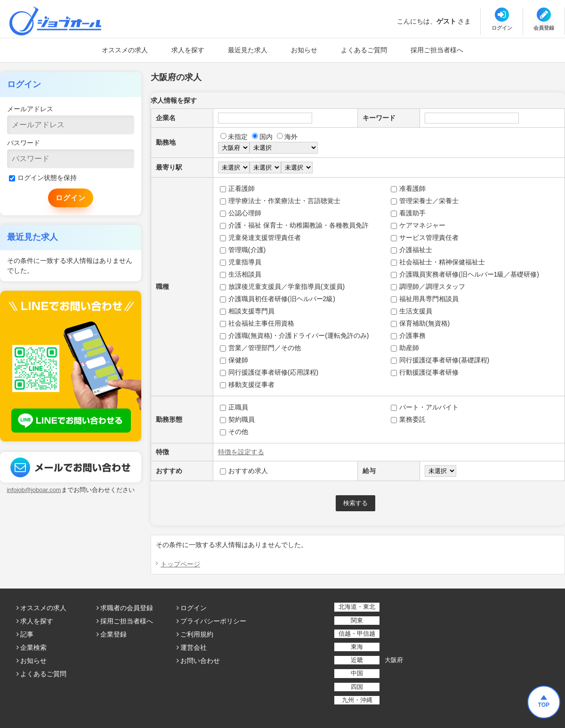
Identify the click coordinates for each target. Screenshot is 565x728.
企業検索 (33, 647)
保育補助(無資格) (420, 323)
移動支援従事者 (247, 384)
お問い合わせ (200, 661)
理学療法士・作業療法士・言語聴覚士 (280, 201)
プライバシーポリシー (213, 621)
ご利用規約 (197, 634)
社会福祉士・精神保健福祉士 (438, 262)
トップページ (180, 564)
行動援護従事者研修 (425, 372)
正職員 (234, 407)
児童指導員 (241, 262)
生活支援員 (412, 311)
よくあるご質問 (364, 50)
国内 (262, 137)
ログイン (194, 608)
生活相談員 (241, 274)
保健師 (234, 360)
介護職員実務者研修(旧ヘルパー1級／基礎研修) (465, 274)
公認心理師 (241, 213)
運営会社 (194, 647)
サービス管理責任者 (425, 237)
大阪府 (394, 660)
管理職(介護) (243, 250)
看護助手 (408, 213)
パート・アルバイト (425, 407)
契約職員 (237, 419)
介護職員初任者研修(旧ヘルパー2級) (278, 299)
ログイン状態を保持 (43, 178)
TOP (544, 705)
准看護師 (408, 188)
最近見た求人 (248, 50)
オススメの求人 (125, 50)
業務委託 (408, 419)
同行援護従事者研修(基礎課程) (440, 360)
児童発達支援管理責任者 (260, 237)
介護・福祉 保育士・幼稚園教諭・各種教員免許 (294, 225)
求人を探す (188, 50)
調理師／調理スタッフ (428, 286)
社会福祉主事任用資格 (257, 323)
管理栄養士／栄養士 (425, 201)
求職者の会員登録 (127, 608)
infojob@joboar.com (34, 490)
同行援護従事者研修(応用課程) (269, 372)
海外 (287, 137)
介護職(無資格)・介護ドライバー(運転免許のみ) (295, 335)
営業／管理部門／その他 (260, 348)
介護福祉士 (412, 250)
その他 (234, 432)
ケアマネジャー (418, 225)
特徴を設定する (241, 452)
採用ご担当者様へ (437, 50)
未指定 (234, 137)
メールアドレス (30, 109)
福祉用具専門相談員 (425, 299)
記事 (27, 634)
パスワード (24, 143)
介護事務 (408, 335)
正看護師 (237, 188)
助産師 (405, 348)
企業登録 (113, 634)
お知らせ (304, 50)
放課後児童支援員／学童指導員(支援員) (282, 286)
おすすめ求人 (244, 471)
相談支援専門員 (247, 311)
